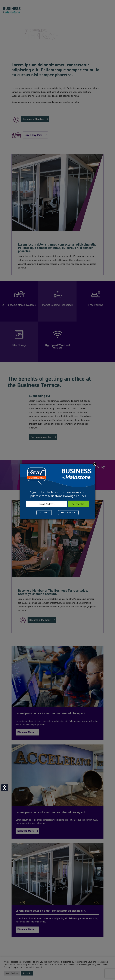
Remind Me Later (68, 512)
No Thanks (44, 512)
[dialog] (57, 492)
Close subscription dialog (95, 464)
